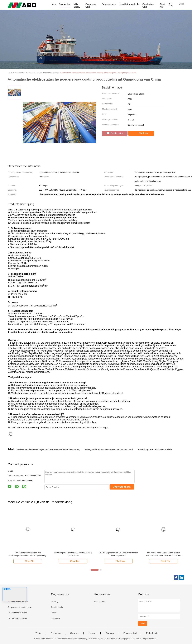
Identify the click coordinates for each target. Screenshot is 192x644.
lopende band (100, 602)
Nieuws (92, 633)
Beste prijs (115, 133)
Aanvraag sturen (122, 487)
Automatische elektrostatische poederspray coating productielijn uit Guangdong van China (98, 73)
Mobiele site (152, 633)
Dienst (54, 613)
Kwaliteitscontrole (129, 4)
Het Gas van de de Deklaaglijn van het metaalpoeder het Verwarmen (48, 449)
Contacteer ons (149, 6)
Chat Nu (163, 6)
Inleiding (54, 602)
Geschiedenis (57, 607)
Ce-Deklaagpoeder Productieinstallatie (154, 449)
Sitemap (110, 633)
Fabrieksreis (109, 4)
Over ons (75, 633)
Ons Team (55, 618)
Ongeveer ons (91, 6)
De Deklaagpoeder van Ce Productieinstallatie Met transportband (118, 554)
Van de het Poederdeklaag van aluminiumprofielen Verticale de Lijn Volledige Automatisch (28, 554)
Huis (53, 4)
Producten (65, 4)
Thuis (38, 633)
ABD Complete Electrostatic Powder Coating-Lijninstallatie (73, 554)
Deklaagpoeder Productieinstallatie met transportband (108, 449)
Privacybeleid (130, 633)
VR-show (77, 6)
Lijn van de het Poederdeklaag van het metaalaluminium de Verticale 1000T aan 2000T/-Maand (164, 554)
